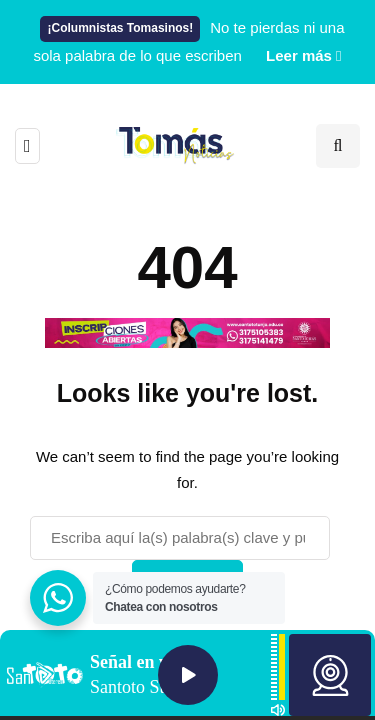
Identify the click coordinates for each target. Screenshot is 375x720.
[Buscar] (180, 538)
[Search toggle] (338, 146)
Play (188, 675)
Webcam (330, 675)
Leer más (299, 55)
